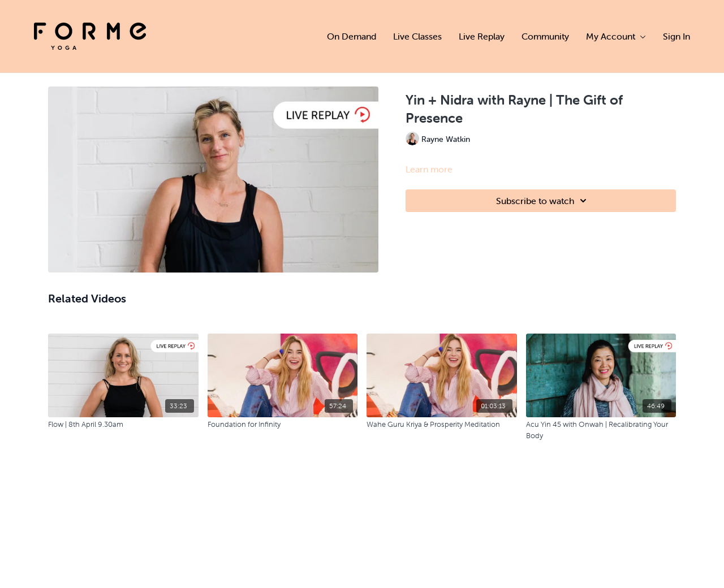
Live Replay (482, 36)
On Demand (352, 36)
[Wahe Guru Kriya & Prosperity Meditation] (442, 425)
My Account (616, 36)
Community (545, 36)
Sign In (676, 36)
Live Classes (417, 36)
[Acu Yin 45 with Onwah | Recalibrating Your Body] (601, 430)
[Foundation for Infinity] (283, 425)
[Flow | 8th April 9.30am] (123, 425)
